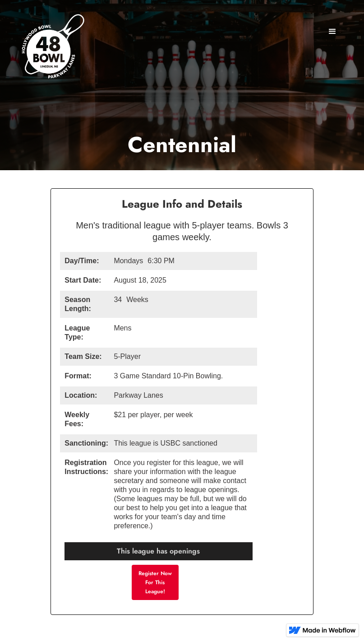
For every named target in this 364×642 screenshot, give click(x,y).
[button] (332, 32)
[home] (52, 49)
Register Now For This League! (155, 582)
